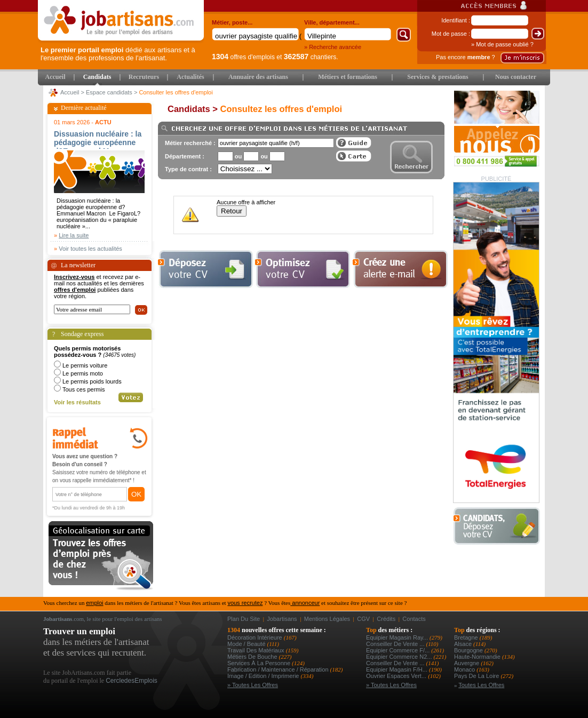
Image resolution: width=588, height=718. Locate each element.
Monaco (465, 669)
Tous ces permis (84, 389)
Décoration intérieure (256, 637)
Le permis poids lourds (92, 381)
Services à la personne (260, 663)
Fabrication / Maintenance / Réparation (279, 669)
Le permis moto (83, 373)
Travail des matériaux (257, 650)
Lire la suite (74, 235)
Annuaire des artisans (258, 77)
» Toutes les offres (253, 685)
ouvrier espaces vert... (397, 676)
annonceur (305, 603)
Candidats (97, 77)
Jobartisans (282, 619)
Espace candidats (109, 92)
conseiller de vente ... (396, 644)
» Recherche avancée (333, 47)
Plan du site (244, 619)
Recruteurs (144, 77)
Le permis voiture (85, 365)
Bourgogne (469, 650)
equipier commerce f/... (399, 650)
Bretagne (467, 637)
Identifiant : (456, 20)
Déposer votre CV (500, 526)
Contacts (414, 619)
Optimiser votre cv (301, 269)
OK (136, 494)
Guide (354, 143)
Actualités (190, 77)
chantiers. (311, 57)
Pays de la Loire (477, 676)
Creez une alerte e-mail (400, 269)
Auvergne (467, 663)
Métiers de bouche (253, 657)
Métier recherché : (190, 143)
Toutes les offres (481, 685)
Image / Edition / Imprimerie (264, 676)
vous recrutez (245, 603)
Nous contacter (516, 77)
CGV (363, 619)
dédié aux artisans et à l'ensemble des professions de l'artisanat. (118, 54)
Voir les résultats (77, 402)
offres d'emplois (243, 57)
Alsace (464, 644)
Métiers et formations (348, 77)
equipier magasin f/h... (398, 669)
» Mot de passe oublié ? (502, 44)
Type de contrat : (188, 169)
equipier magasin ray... (398, 637)
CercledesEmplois (132, 681)
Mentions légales (327, 619)
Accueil (55, 77)
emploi (94, 603)
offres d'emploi (75, 290)
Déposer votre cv (205, 269)
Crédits (386, 619)
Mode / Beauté (247, 644)
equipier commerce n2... (400, 657)
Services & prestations (438, 77)
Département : (185, 156)
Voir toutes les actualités (90, 249)
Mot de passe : (451, 34)
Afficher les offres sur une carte (354, 156)
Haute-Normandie (478, 657)
